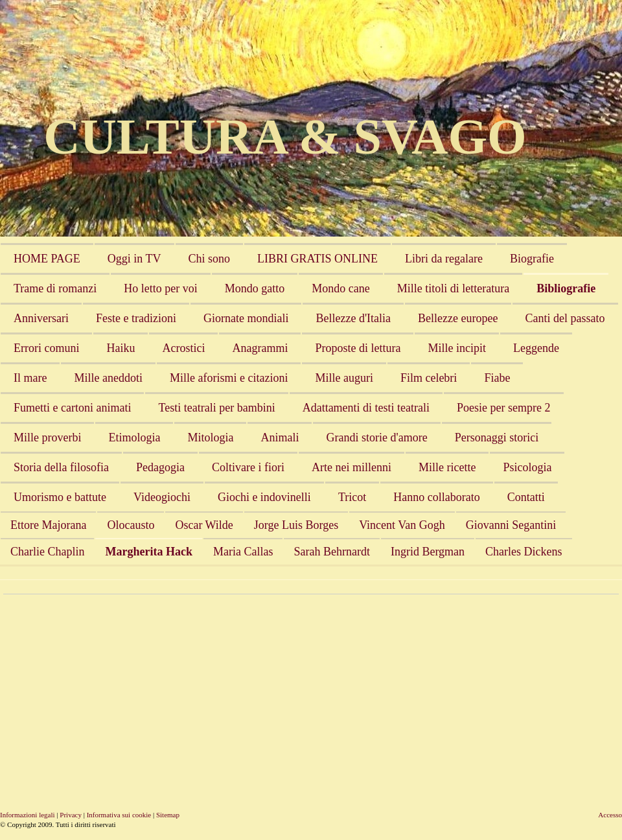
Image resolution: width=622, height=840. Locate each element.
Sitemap (168, 815)
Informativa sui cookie (119, 815)
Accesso (610, 815)
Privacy (71, 815)
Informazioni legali (28, 815)
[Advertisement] (217, 692)
